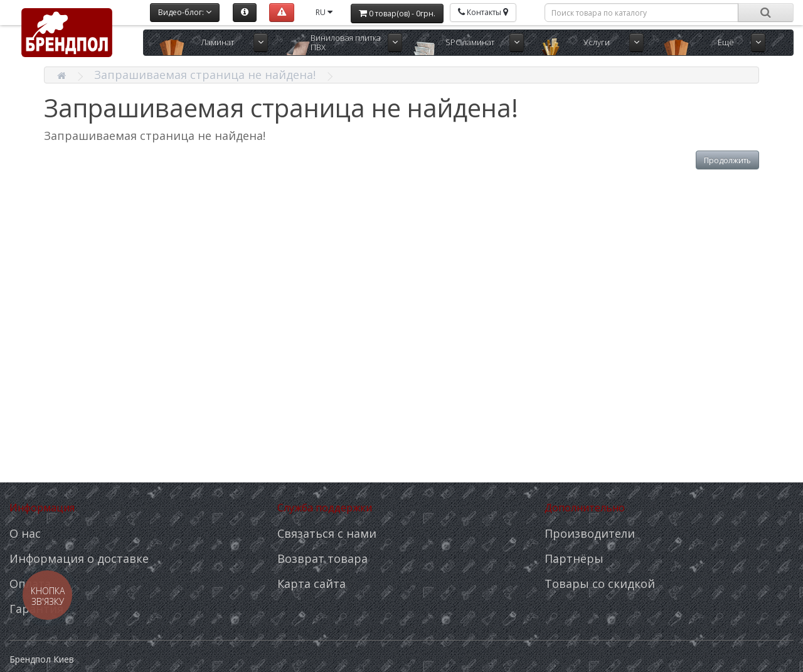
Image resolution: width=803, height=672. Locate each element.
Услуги (597, 42)
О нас (25, 533)
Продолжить (727, 160)
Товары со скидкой (600, 584)
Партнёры (574, 558)
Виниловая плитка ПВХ (346, 42)
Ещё (726, 42)
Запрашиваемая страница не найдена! (205, 75)
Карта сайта (311, 584)
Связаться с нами (327, 533)
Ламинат (217, 42)
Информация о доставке (79, 558)
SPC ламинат (470, 42)
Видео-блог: (185, 12)
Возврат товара (322, 558)
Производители (590, 533)
